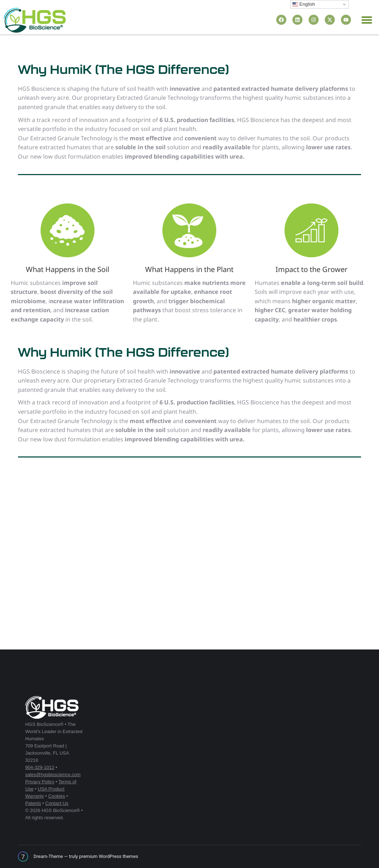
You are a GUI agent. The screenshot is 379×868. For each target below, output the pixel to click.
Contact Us (57, 803)
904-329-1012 (40, 767)
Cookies (57, 796)
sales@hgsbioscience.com (53, 775)
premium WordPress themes (109, 856)
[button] (367, 20)
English (304, 4)
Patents (33, 803)
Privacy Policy (40, 782)
